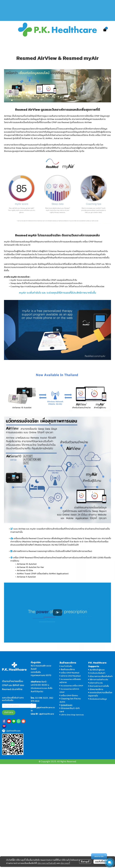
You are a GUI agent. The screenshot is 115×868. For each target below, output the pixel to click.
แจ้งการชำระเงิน (95, 683)
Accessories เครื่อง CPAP (72, 686)
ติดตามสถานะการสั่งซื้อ (99, 686)
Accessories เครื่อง (69, 679)
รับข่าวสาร (9, 712)
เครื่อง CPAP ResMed (69, 673)
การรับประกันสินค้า (97, 673)
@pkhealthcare (47, 714)
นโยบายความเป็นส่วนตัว (47, 863)
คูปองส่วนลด (67, 705)
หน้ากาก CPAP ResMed (71, 676)
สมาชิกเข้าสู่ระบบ (97, 670)
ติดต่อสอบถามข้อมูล (97, 699)
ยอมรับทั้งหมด (101, 862)
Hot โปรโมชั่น (66, 666)
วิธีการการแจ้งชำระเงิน (98, 679)
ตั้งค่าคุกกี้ (85, 862)
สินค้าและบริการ (67, 669)
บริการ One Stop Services (72, 715)
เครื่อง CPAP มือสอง (69, 695)
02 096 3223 (41, 698)
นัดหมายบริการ (96, 689)
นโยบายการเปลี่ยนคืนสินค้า (100, 676)
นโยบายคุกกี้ (65, 863)
